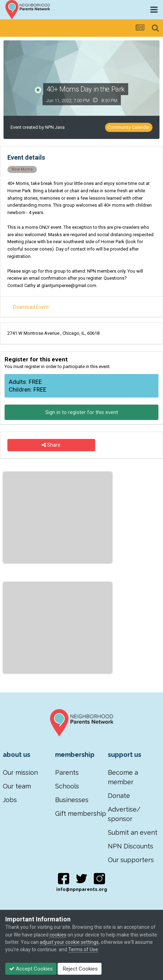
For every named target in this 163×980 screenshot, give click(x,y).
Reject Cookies (80, 969)
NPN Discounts (131, 846)
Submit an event (133, 832)
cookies (58, 935)
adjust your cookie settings (69, 942)
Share (51, 445)
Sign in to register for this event (82, 412)
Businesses (72, 800)
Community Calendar (129, 127)
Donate (119, 796)
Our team (17, 786)
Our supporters (131, 860)
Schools (67, 786)
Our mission (20, 772)
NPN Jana (55, 127)
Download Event (31, 307)
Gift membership (81, 814)
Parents (67, 772)
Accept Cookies (31, 969)
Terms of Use (83, 949)
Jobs (10, 800)
